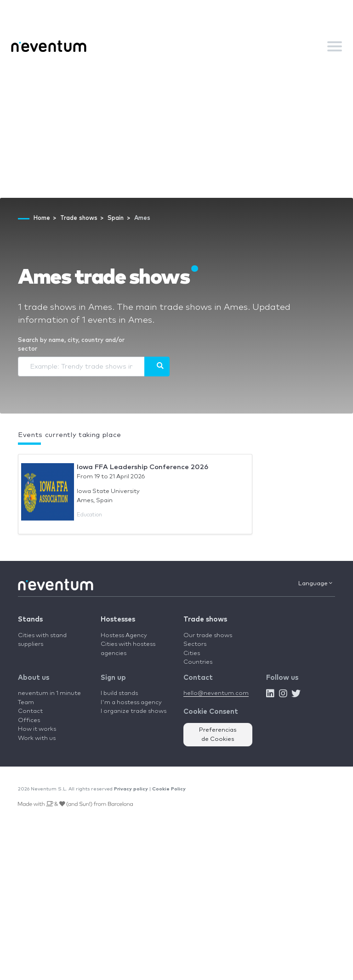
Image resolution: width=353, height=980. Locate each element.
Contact (30, 711)
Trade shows (205, 619)
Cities (192, 653)
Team (26, 703)
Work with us (37, 738)
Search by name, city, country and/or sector (71, 345)
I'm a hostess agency (131, 703)
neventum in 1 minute (49, 693)
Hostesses (118, 619)
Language (315, 583)
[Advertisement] (176, 129)
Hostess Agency (124, 636)
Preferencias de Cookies (218, 735)
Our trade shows (208, 636)
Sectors (195, 644)
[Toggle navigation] (335, 46)
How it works (37, 729)
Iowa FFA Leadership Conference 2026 (142, 467)
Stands (30, 619)
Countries (198, 662)
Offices (29, 720)
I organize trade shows (134, 711)
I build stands (119, 693)
